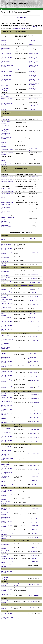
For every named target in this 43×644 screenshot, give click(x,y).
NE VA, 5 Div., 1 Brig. (35, 330)
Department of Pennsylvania (20, 28)
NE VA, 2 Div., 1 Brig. (35, 326)
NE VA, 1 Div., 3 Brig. (35, 481)
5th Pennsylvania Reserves (7, 181)
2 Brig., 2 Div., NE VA (35, 381)
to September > (25, 21)
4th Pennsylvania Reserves (7, 191)
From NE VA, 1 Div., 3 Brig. (34, 590)
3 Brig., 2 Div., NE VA (35, 414)
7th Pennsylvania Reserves (7, 194)
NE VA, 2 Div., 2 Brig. (35, 336)
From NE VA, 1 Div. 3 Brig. (33, 595)
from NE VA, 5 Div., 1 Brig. (33, 253)
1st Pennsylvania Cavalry (7, 229)
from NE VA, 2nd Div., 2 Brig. (34, 282)
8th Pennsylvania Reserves (7, 184)
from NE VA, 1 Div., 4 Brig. (33, 453)
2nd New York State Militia (7, 559)
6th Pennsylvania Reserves (7, 202)
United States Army (22, 17)
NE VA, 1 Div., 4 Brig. (35, 304)
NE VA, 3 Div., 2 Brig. (35, 477)
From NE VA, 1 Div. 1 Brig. (33, 585)
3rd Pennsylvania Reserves (7, 189)
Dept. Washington (34, 279)
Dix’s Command (35, 177)
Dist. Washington (34, 275)
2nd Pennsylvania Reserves (8, 179)
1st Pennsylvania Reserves (7, 150)
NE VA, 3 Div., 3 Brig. (35, 509)
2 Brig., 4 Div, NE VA (35, 394)
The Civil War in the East (16, 3)
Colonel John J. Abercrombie (21, 69)
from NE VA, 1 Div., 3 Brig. (33, 526)
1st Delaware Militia (6, 119)
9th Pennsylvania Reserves (7, 205)
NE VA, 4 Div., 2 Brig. (35, 473)
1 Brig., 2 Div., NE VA (35, 429)
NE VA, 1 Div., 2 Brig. (35, 559)
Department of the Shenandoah (34, 27)
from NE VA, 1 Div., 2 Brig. (33, 530)
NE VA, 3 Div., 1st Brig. (35, 344)
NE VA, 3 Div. (33, 239)
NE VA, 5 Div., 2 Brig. (35, 293)
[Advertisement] (21, 633)
